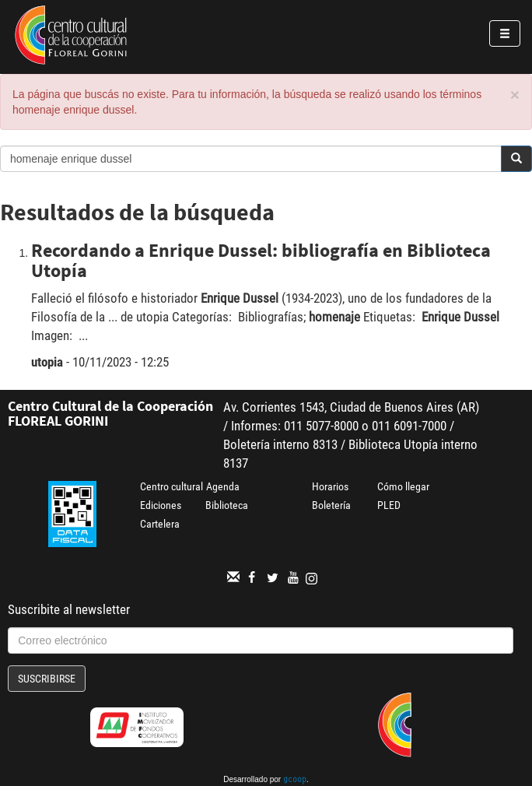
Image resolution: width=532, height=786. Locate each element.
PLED (389, 505)
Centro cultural (171, 486)
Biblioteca (227, 505)
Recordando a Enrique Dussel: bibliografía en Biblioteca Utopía (261, 260)
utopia (47, 362)
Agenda (223, 486)
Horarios (330, 486)
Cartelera (160, 524)
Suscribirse (47, 679)
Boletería (331, 505)
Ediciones (161, 505)
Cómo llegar (403, 486)
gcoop (295, 781)
